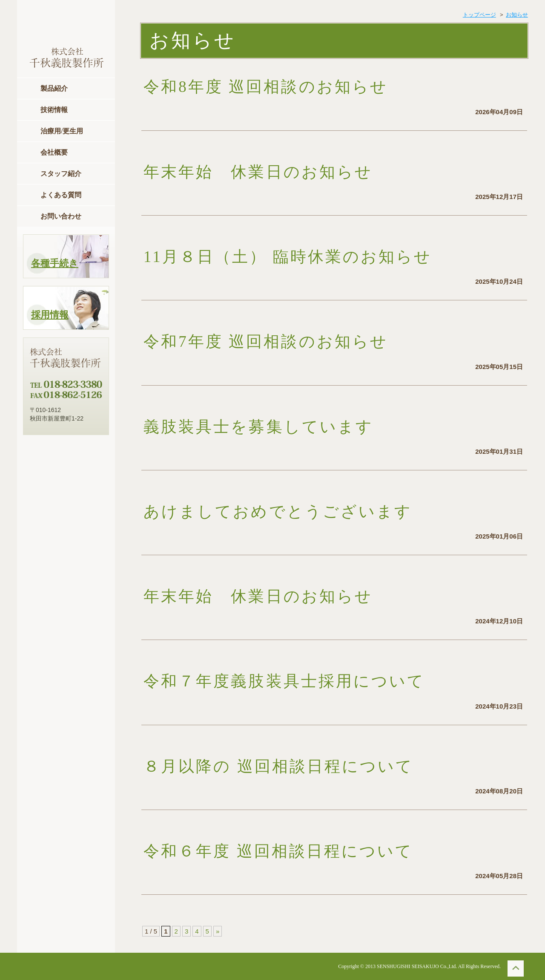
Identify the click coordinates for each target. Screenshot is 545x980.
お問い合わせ (61, 216)
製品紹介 (54, 88)
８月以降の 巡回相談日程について (296, 766)
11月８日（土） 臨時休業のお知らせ (288, 257)
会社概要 (54, 152)
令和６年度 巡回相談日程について (296, 851)
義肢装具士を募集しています (258, 427)
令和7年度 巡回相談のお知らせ (283, 342)
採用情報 (50, 315)
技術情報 (54, 110)
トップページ (479, 15)
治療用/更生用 (62, 131)
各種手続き (55, 263)
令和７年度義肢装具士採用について (284, 681)
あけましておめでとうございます (278, 512)
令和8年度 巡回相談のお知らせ (283, 87)
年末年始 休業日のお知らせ (258, 172)
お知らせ (517, 15)
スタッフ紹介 (61, 174)
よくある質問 (61, 195)
